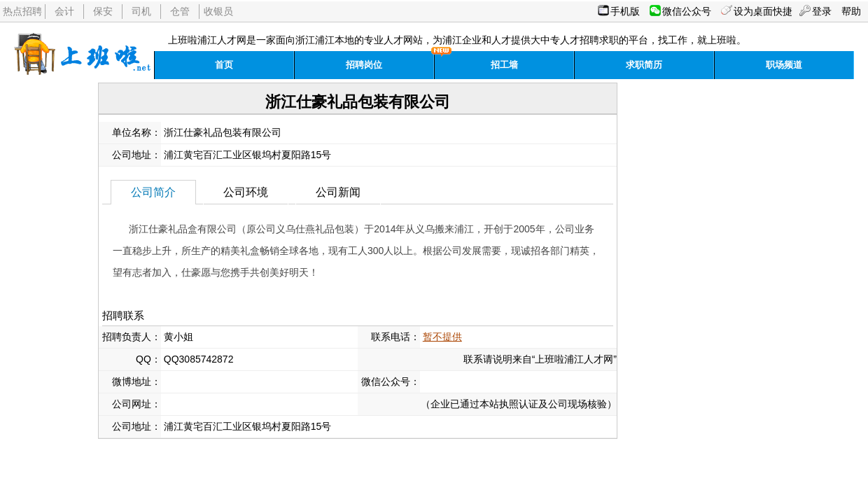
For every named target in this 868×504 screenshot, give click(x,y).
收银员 (218, 11)
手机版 (625, 11)
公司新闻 (338, 192)
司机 (141, 11)
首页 (224, 65)
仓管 (180, 11)
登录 (822, 11)
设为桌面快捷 (763, 11)
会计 (64, 11)
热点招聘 (22, 11)
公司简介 (153, 192)
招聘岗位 (364, 65)
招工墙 (504, 65)
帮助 (851, 11)
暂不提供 (442, 337)
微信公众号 (687, 11)
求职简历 (644, 65)
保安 (103, 11)
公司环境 (246, 192)
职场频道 (784, 65)
